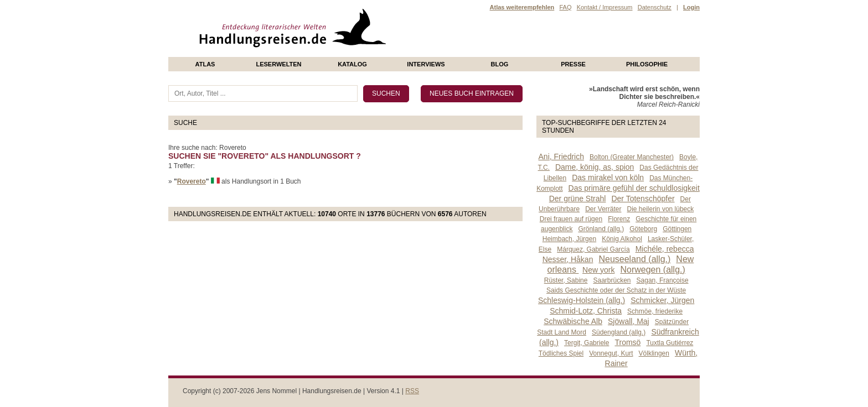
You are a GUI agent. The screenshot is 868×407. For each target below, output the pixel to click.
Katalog (352, 64)
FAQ (565, 7)
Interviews (426, 64)
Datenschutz (655, 7)
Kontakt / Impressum (605, 7)
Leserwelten (278, 64)
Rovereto (192, 181)
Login (691, 7)
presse (573, 64)
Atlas (205, 64)
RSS (412, 391)
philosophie (647, 64)
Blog (500, 64)
